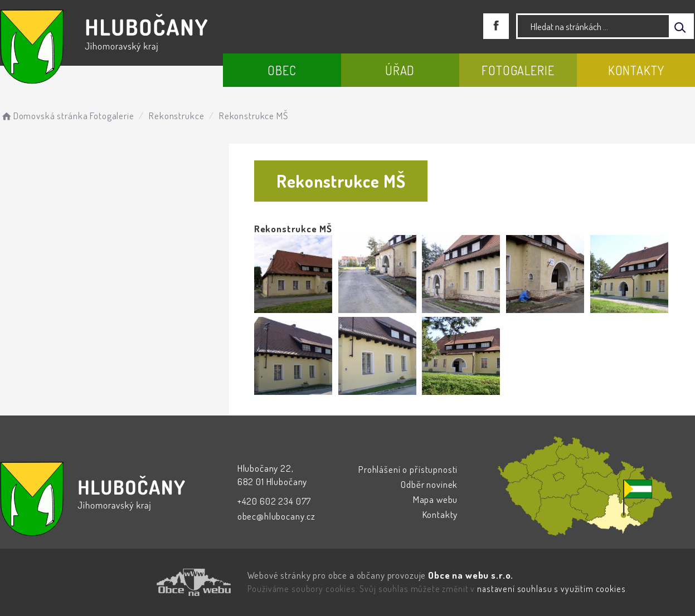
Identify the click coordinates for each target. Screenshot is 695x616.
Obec (282, 70)
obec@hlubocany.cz (276, 516)
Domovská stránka (44, 116)
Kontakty (636, 70)
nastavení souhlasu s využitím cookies (551, 589)
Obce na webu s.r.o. (471, 575)
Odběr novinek (429, 484)
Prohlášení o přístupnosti (408, 469)
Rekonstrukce (176, 116)
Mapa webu (436, 499)
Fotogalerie (518, 70)
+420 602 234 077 (274, 501)
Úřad (400, 70)
